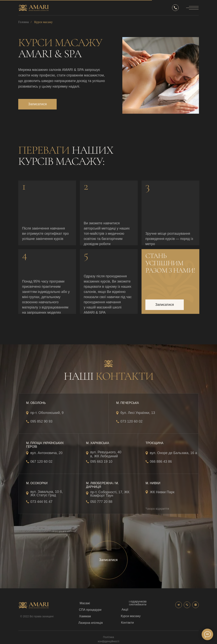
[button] (37, 104)
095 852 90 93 (41, 421)
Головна (24, 22)
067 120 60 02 (41, 462)
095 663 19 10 (101, 462)
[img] (161, 75)
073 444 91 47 (41, 502)
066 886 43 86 (161, 462)
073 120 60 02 (131, 421)
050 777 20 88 (101, 502)
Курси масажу (43, 22)
